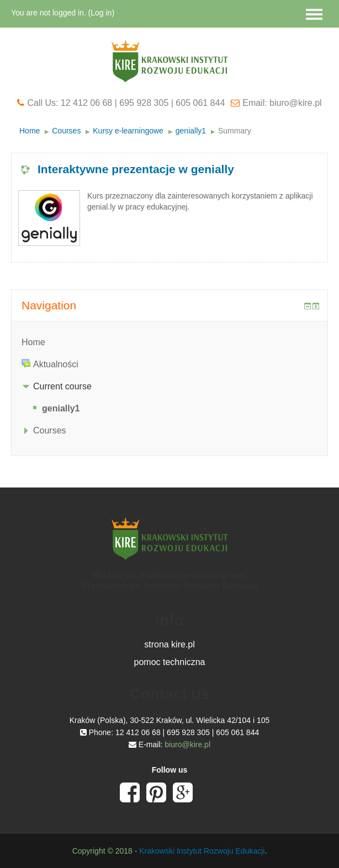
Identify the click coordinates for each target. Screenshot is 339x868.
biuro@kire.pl (187, 744)
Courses (66, 131)
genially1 (191, 131)
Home (30, 131)
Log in (101, 13)
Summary (235, 131)
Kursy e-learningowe (128, 131)
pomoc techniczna (170, 662)
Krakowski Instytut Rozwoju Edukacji (202, 851)
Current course (62, 386)
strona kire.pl (169, 644)
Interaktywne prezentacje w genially (136, 169)
